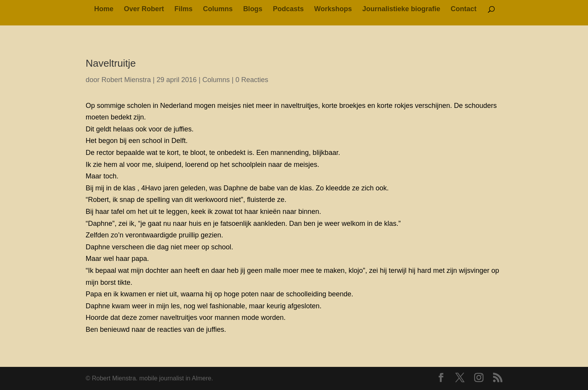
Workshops (333, 9)
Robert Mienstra (126, 80)
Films (183, 9)
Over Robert (144, 9)
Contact (464, 9)
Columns (218, 9)
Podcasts (288, 9)
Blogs (253, 9)
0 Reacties (252, 80)
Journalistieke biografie (401, 9)
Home (104, 9)
